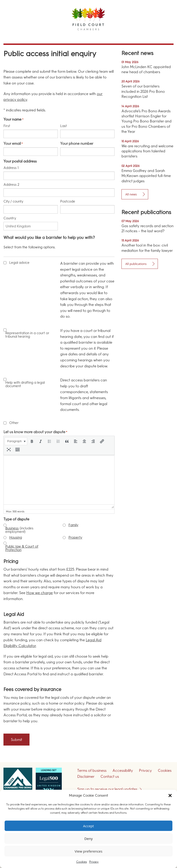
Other (14, 423)
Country (10, 218)
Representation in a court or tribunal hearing (27, 335)
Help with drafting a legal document (25, 384)
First (7, 126)
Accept (89, 826)
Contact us (110, 777)
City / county (13, 201)
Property (75, 537)
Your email (13, 144)
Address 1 (11, 168)
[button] (170, 795)
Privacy (94, 862)
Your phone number (77, 144)
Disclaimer (86, 777)
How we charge (40, 593)
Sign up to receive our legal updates (107, 789)
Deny (88, 839)
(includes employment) (19, 530)
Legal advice (19, 263)
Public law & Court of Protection (22, 548)
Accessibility (123, 771)
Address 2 (11, 184)
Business (12, 528)
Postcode (68, 201)
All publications (136, 264)
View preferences (88, 851)
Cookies (82, 862)
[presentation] (16, 441)
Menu (165, 37)
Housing (16, 537)
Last (63, 126)
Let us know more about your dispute (35, 432)
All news (131, 194)
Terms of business (92, 771)
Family (73, 525)
